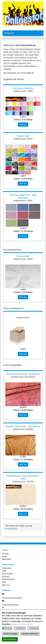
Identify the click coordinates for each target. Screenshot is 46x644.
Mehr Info (23, 125)
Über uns (6, 585)
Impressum (7, 568)
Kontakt (5, 554)
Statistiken (21, 628)
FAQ (4, 582)
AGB (4, 571)
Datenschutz (7, 574)
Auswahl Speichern (30, 634)
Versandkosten (11, 529)
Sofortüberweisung (10, 605)
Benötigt (8, 628)
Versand (6, 576)
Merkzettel (7, 559)
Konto (5, 556)
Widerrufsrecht (8, 579)
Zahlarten (6, 590)
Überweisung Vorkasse (12, 598)
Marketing (34, 628)
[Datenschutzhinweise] (22, 624)
